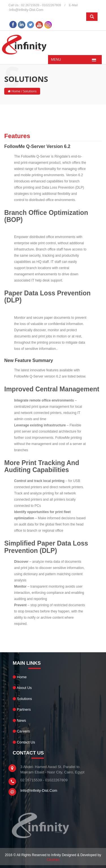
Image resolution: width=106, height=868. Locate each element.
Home (16, 91)
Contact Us (24, 742)
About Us (22, 688)
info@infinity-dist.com (26, 10)
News (19, 720)
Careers (21, 731)
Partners (22, 709)
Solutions (22, 699)
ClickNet (53, 860)
